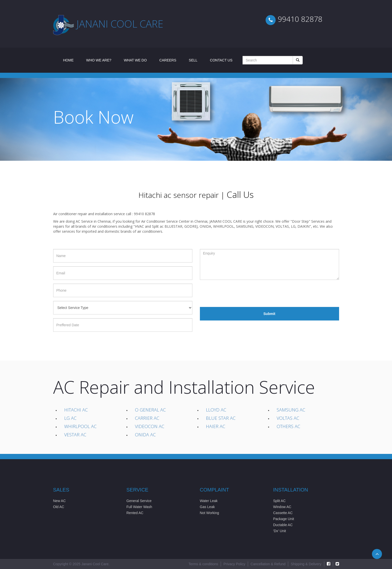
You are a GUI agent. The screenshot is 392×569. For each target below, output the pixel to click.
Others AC (288, 426)
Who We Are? (99, 60)
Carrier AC (147, 418)
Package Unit (284, 519)
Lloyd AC (216, 410)
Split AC (279, 501)
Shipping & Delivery (306, 564)
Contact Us (221, 60)
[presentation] (238, 293)
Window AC (282, 507)
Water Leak (209, 501)
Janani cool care (120, 24)
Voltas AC (288, 418)
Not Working (210, 513)
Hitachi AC (76, 410)
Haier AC (216, 426)
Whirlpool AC (80, 426)
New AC (60, 501)
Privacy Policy (234, 564)
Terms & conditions (203, 564)
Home (72, 60)
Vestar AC (75, 435)
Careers (168, 60)
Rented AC (135, 513)
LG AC (70, 418)
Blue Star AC (221, 418)
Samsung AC (291, 410)
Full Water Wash (139, 507)
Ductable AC (283, 525)
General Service (139, 501)
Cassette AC (283, 513)
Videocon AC (150, 426)
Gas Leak (207, 507)
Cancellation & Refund (268, 564)
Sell (193, 60)
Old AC (59, 507)
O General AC (150, 410)
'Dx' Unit (280, 531)
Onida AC (145, 435)
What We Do (135, 60)
